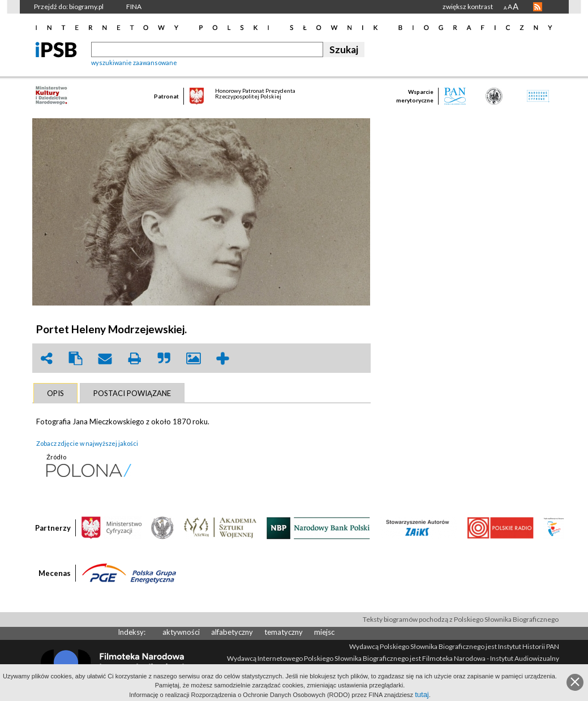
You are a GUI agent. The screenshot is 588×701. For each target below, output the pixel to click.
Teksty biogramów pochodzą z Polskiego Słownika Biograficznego (461, 619)
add (223, 358)
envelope (105, 358)
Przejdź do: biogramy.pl (69, 7)
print (135, 358)
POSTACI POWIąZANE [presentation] (132, 393)
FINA (134, 7)
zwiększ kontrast (468, 7)
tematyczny (284, 632)
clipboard (76, 358)
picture (194, 358)
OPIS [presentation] (55, 393)
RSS (538, 7)
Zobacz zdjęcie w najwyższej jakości (87, 443)
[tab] (55, 393)
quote (164, 358)
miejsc (324, 632)
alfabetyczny (232, 632)
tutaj (422, 694)
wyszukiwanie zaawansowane (134, 63)
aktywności (181, 632)
